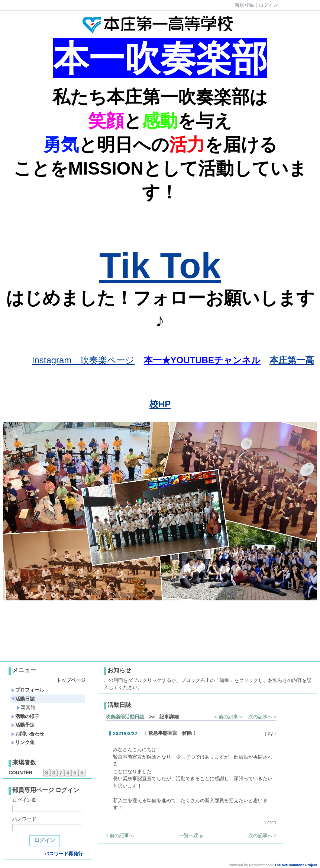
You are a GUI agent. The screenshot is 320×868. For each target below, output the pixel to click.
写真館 (26, 707)
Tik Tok (160, 266)
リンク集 (23, 742)
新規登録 (244, 5)
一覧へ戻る (191, 835)
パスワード (24, 819)
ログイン (268, 5)
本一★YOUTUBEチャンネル (202, 360)
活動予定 (23, 725)
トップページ (71, 680)
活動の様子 (25, 716)
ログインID (24, 800)
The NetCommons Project (296, 865)
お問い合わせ (28, 734)
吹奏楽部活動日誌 (125, 717)
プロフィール (28, 690)
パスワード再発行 (64, 854)
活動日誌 (23, 699)
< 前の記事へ (229, 717)
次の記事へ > (262, 717)
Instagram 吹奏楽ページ (83, 360)
